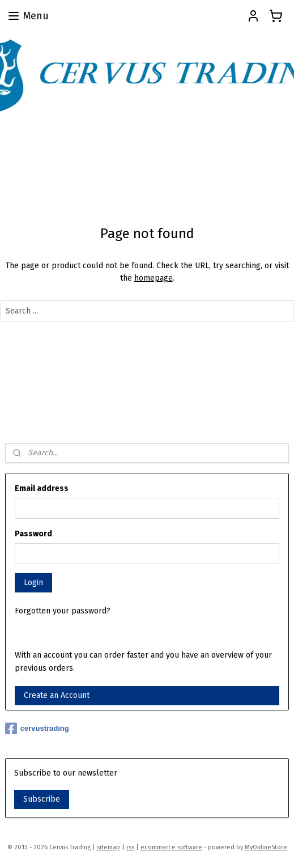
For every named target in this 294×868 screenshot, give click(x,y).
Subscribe (42, 799)
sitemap (108, 847)
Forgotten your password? (63, 611)
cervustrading (37, 729)
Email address (42, 488)
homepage (154, 278)
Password (33, 534)
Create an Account (57, 695)
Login (33, 583)
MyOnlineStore (266, 847)
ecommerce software (171, 847)
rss (130, 847)
